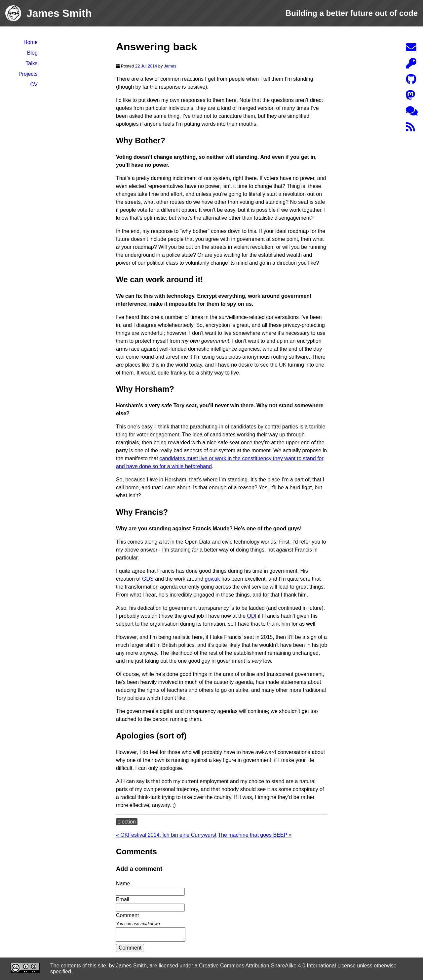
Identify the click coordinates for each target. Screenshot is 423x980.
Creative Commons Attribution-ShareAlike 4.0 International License (277, 966)
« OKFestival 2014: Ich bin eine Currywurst (166, 835)
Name (123, 884)
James (170, 66)
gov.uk (212, 579)
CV (34, 85)
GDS (148, 579)
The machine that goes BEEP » (255, 835)
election (127, 822)
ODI (252, 616)
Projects (28, 74)
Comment (130, 948)
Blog (32, 53)
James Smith (131, 966)
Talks (31, 63)
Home (31, 42)
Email (123, 899)
